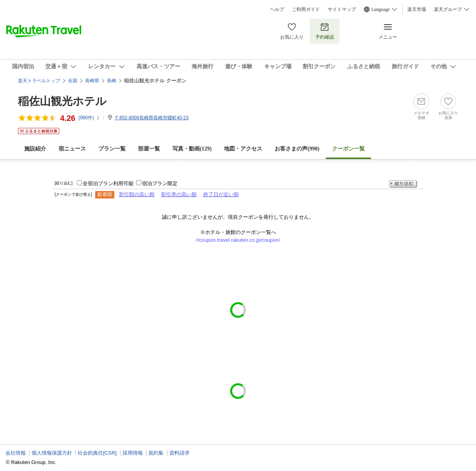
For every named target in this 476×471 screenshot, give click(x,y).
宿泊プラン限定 (160, 183)
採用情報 (133, 453)
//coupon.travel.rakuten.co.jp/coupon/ (238, 240)
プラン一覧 (112, 149)
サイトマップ (342, 9)
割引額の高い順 (137, 194)
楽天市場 (417, 9)
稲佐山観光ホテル (62, 101)
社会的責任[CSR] (97, 453)
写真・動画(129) (192, 149)
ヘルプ (277, 9)
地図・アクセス (243, 149)
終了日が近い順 (221, 194)
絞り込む (403, 184)
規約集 (156, 453)
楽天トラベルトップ (39, 81)
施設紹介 (35, 149)
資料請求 (179, 453)
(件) (89, 118)
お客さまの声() (297, 149)
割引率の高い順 (179, 194)
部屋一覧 (149, 149)
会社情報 (16, 453)
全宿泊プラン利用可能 (108, 183)
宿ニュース (72, 149)
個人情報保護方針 (52, 453)
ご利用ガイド (306, 9)
